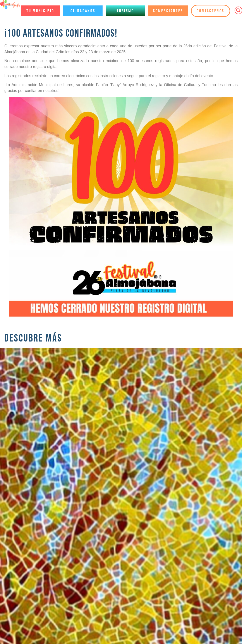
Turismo (125, 11)
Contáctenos (210, 11)
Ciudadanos (83, 11)
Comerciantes (168, 11)
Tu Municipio (40, 11)
